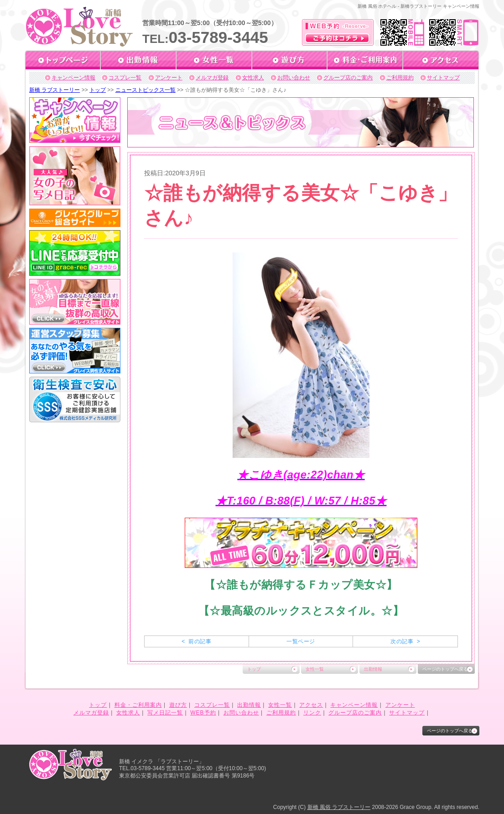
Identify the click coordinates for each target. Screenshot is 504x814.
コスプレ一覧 (125, 78)
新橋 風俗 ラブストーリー (339, 807)
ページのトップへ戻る (445, 669)
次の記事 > (405, 641)
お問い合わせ (294, 78)
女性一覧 (315, 669)
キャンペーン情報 (73, 78)
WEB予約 (203, 713)
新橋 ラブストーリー (55, 90)
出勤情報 (373, 669)
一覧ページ (301, 641)
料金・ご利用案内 (138, 705)
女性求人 (253, 78)
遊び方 (178, 705)
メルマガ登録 (212, 78)
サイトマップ (443, 78)
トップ (98, 90)
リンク (312, 713)
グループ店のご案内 (348, 78)
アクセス (311, 705)
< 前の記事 (196, 641)
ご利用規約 (400, 78)
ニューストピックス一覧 (145, 90)
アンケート (169, 78)
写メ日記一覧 (165, 713)
